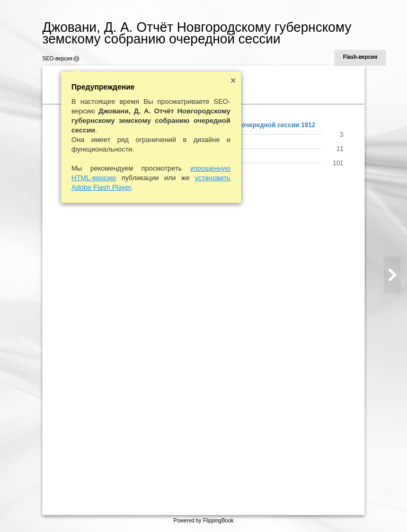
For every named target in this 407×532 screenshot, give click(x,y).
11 (340, 149)
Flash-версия (360, 57)
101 (338, 163)
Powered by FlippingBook (203, 521)
